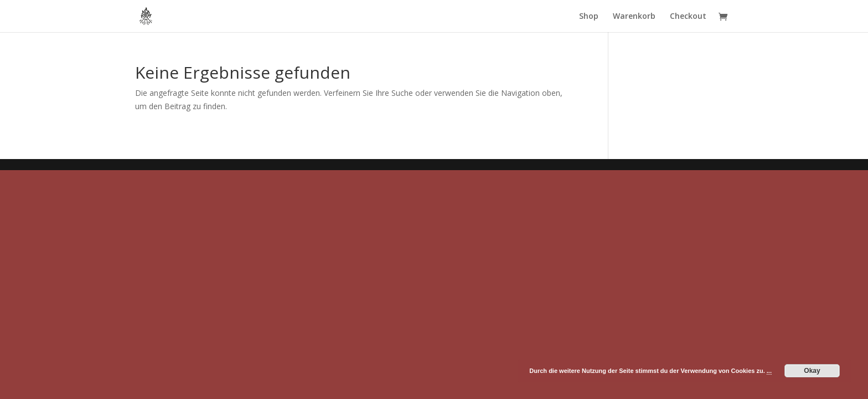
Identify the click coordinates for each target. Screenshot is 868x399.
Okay (812, 371)
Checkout (688, 17)
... (769, 371)
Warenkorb (634, 17)
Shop (589, 17)
